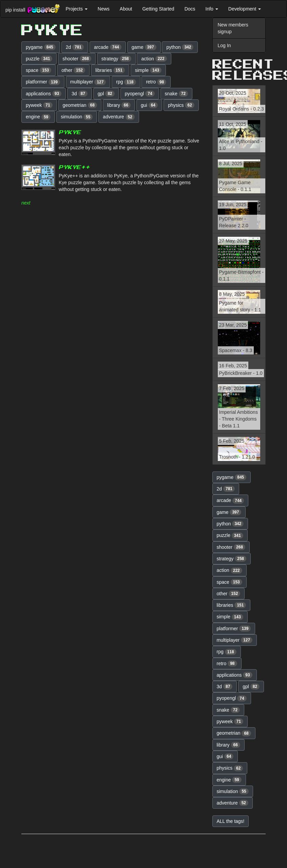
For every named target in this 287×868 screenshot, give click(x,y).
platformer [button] (43, 82)
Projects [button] (76, 9)
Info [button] (212, 9)
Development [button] (245, 9)
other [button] (73, 70)
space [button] (39, 70)
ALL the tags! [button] (231, 821)
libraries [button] (110, 70)
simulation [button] (77, 117)
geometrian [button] (80, 105)
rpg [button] (126, 82)
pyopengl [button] (140, 94)
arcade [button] (108, 47)
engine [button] (38, 117)
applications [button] (44, 94)
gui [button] (149, 105)
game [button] (144, 47)
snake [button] (177, 94)
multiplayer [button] (88, 82)
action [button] (154, 59)
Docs (190, 9)
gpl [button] (106, 94)
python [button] (180, 47)
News (104, 9)
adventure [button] (119, 117)
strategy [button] (116, 59)
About (126, 9)
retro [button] (156, 82)
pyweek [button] (39, 105)
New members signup (233, 28)
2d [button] (75, 47)
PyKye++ (74, 167)
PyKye (70, 132)
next (26, 203)
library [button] (119, 105)
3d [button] (80, 94)
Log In (224, 45)
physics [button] (181, 105)
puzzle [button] (39, 59)
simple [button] (148, 70)
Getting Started (158, 9)
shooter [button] (77, 59)
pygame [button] (41, 47)
